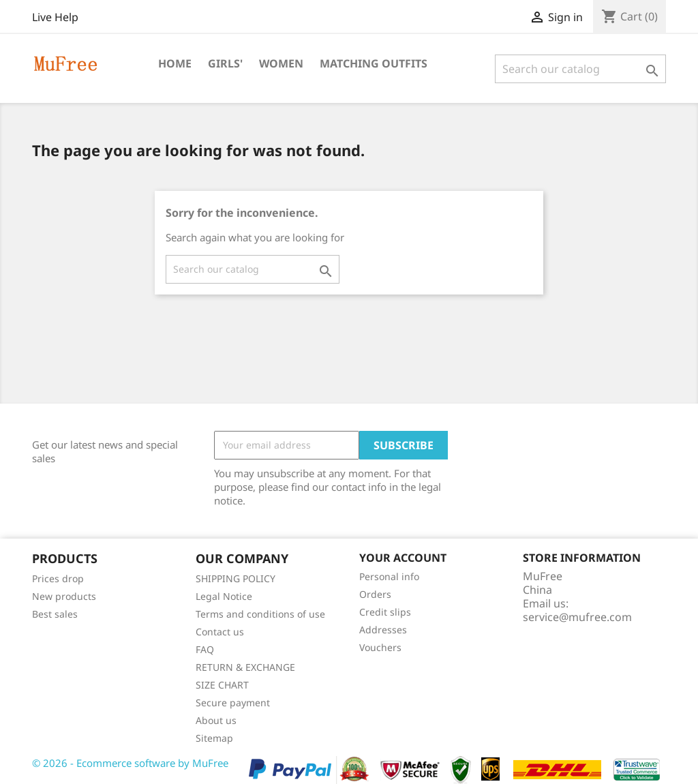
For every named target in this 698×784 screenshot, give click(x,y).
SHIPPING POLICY (236, 578)
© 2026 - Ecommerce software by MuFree (130, 763)
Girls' (225, 63)
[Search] (580, 69)
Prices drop (58, 578)
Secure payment (233, 703)
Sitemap (214, 738)
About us (216, 720)
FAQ (205, 649)
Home (175, 63)
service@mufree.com (577, 617)
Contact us (220, 632)
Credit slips (385, 612)
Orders (375, 594)
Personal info (389, 576)
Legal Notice (224, 596)
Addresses (383, 630)
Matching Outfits (374, 63)
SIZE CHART (222, 685)
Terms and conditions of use (260, 614)
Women (281, 63)
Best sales (55, 614)
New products (64, 596)
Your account (403, 558)
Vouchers (380, 647)
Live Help (55, 17)
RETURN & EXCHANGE (245, 667)
